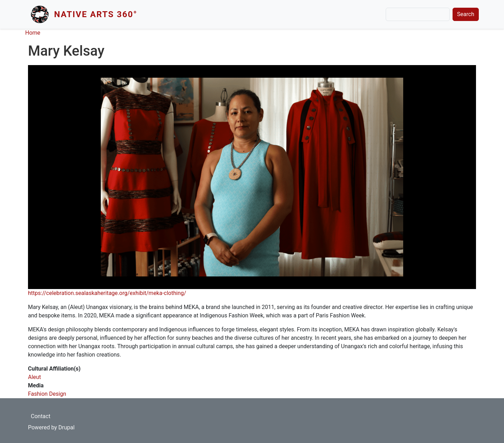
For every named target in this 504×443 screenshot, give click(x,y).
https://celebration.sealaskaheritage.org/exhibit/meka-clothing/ (107, 293)
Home (33, 33)
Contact (41, 416)
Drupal (66, 427)
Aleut (34, 377)
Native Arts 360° (96, 14)
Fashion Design (47, 394)
